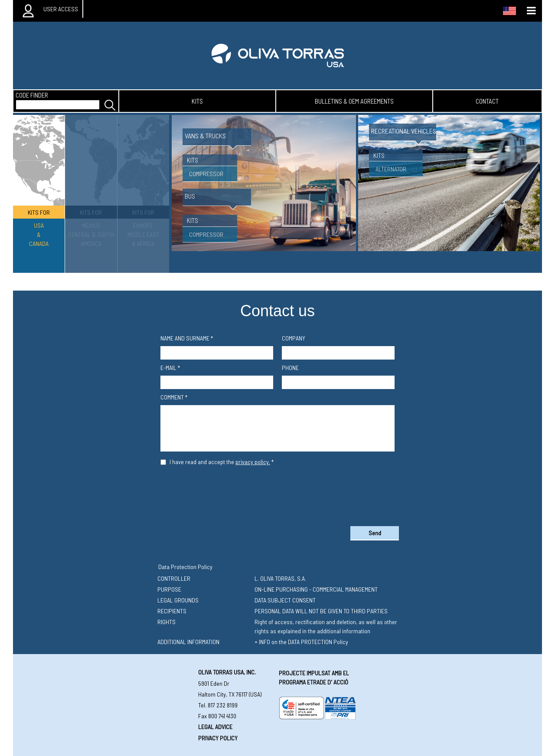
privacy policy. (253, 462)
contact (487, 101)
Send (375, 533)
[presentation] (277, 494)
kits (197, 101)
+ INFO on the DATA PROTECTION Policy (301, 642)
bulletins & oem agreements (354, 101)
